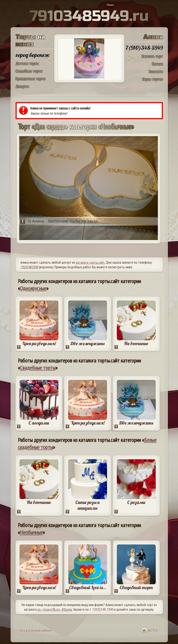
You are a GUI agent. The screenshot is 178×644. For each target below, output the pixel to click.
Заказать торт (152, 56)
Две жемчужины (87, 343)
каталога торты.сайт (90, 262)
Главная (157, 64)
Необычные (31, 532)
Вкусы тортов (153, 79)
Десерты (22, 86)
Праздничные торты (30, 79)
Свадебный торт (136, 587)
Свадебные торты (29, 71)
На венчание (136, 343)
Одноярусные (33, 288)
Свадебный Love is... (88, 587)
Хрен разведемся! (39, 343)
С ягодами (39, 423)
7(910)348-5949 (103, 609)
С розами (136, 502)
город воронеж (33, 55)
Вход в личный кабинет (37, 630)
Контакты (156, 71)
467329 (150, 630)
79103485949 (29, 267)
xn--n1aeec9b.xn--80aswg (55, 609)
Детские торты (27, 63)
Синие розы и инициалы (87, 505)
